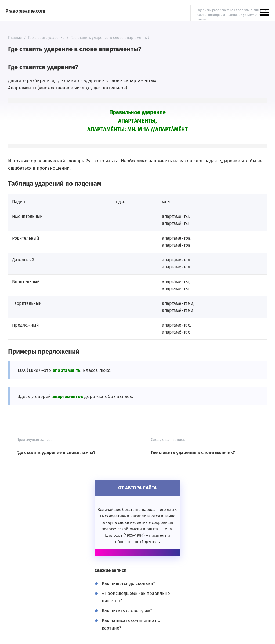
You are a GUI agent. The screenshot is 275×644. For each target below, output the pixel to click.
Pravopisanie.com (26, 11)
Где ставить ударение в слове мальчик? (193, 453)
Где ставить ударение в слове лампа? (56, 453)
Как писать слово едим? (128, 611)
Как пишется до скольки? (129, 583)
